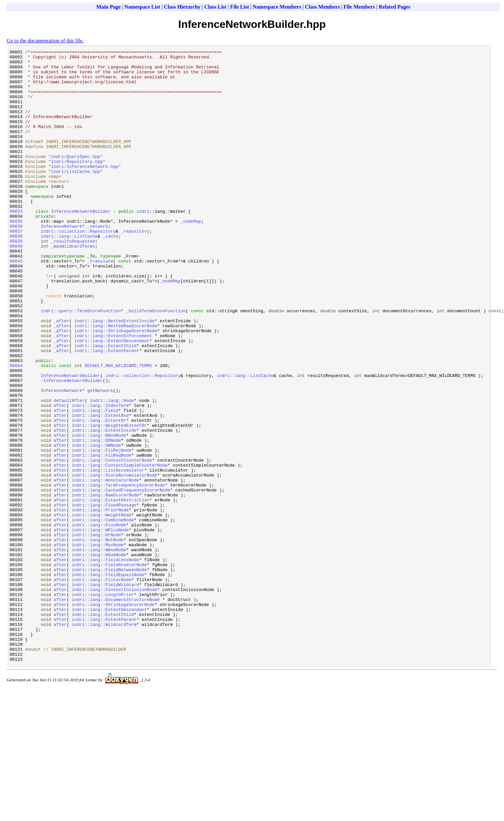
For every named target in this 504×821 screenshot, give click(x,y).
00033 (16, 244)
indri (143, 244)
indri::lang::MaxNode (98, 644)
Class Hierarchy (182, 7)
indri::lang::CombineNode (103, 614)
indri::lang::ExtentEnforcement (113, 393)
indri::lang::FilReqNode (101, 537)
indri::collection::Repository (78, 268)
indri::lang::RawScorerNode (105, 584)
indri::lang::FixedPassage (104, 596)
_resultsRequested (73, 280)
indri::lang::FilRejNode (101, 531)
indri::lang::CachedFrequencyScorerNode (121, 578)
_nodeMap (191, 256)
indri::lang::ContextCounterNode (112, 543)
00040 (16, 286)
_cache (111, 274)
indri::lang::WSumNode (99, 656)
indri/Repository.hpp (77, 184)
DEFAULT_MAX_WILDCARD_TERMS (118, 429)
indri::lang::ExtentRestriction (110, 590)
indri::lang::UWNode (96, 525)
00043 (16, 304)
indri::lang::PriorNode (100, 602)
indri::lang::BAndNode (99, 513)
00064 (16, 429)
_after (62, 375)
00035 (16, 256)
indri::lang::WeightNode (101, 608)
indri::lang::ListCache (69, 274)
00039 (16, 280)
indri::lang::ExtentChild (105, 405)
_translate (100, 304)
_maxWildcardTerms (73, 286)
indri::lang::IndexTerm (100, 477)
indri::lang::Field (95, 483)
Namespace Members (277, 7)
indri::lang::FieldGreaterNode (109, 668)
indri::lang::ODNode (96, 519)
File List (240, 7)
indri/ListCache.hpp (76, 196)
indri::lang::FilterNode (101, 686)
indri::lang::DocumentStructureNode (116, 710)
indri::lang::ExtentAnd (100, 489)
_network (98, 262)
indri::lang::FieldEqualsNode (108, 680)
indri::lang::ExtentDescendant (112, 399)
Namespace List (142, 7)
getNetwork (100, 459)
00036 (16, 262)
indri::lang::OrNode (96, 632)
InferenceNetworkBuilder (81, 244)
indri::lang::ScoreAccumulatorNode (114, 560)
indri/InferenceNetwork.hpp (85, 190)
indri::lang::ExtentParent (107, 411)
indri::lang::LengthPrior (103, 704)
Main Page (108, 7)
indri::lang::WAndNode (99, 650)
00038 (16, 274)
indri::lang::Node (112, 471)
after (60, 477)
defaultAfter (69, 471)
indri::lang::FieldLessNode (105, 662)
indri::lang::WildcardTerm (104, 740)
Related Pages (395, 7)
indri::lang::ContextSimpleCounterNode (120, 549)
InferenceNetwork (62, 262)
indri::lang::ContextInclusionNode (114, 698)
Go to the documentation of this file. (45, 41)
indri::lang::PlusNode (99, 620)
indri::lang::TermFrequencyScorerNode (118, 572)
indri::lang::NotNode (98, 638)
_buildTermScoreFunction (156, 363)
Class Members (322, 7)
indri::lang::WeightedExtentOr (109, 501)
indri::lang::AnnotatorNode (105, 566)
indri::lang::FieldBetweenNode (109, 674)
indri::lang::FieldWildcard (105, 692)
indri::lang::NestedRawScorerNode (116, 381)
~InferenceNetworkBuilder (72, 447)
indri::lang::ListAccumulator (108, 555)
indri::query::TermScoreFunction (81, 363)
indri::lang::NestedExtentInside (114, 375)
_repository (135, 268)
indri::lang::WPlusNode (100, 626)
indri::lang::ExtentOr (99, 495)
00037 (16, 268)
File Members (359, 7)
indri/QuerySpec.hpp (76, 178)
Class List (216, 7)
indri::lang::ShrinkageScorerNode (116, 387)
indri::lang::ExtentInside (104, 507)
